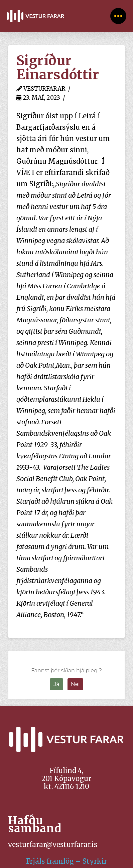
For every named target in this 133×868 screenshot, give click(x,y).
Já (57, 684)
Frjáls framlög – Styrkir (66, 861)
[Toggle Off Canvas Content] (118, 16)
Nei (75, 684)
